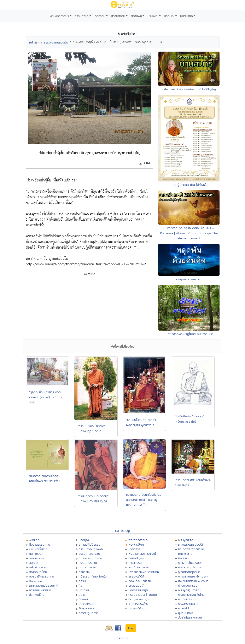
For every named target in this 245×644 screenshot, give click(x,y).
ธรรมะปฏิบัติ (136, 576)
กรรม (82, 581)
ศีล (81, 585)
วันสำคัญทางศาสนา (191, 617)
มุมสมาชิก (186, 16)
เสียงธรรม (135, 563)
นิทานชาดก (185, 558)
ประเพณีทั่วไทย (138, 608)
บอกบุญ (169, 16)
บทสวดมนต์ (136, 585)
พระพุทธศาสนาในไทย (191, 595)
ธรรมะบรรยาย (88, 563)
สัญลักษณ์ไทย (38, 572)
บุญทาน (84, 590)
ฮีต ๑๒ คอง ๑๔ (139, 599)
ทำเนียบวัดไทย (187, 599)
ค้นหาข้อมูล (36, 554)
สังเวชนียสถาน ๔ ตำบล (193, 581)
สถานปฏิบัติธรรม (90, 544)
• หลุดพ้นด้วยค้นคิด (189, 279)
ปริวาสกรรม (86, 604)
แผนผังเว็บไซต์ (38, 549)
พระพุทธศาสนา (59, 16)
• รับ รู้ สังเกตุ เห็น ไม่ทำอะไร (189, 185)
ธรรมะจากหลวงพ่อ (56, 42)
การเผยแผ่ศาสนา (40, 590)
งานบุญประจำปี (138, 604)
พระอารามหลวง (188, 604)
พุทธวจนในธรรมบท (190, 563)
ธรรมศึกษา (82, 16)
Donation (36, 581)
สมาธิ (82, 595)
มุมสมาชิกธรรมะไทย (42, 576)
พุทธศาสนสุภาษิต (189, 572)
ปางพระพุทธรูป (188, 585)
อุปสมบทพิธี (186, 613)
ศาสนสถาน (118, 16)
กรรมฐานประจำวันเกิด (143, 595)
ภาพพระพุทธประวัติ (191, 544)
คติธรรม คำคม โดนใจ (93, 576)
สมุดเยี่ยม (35, 563)
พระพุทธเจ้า (186, 540)
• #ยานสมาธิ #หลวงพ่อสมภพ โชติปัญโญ (189, 89)
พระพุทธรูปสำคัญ (189, 590)
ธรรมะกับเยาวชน (89, 554)
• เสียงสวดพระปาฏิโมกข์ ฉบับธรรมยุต (189, 334)
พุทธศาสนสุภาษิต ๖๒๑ (193, 576)
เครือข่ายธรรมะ (39, 567)
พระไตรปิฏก (136, 544)
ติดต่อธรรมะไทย (39, 558)
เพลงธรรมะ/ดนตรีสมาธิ (144, 572)
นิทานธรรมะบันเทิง (90, 558)
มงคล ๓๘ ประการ (190, 567)
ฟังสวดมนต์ (86, 608)
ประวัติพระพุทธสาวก (191, 549)
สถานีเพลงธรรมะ (139, 567)
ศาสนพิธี (136, 16)
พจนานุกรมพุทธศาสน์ (142, 554)
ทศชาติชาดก (186, 554)
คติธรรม (100, 16)
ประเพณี (153, 16)
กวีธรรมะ (84, 572)
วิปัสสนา (84, 599)
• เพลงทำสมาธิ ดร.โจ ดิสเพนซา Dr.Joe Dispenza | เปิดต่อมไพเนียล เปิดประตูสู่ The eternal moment (189, 233)
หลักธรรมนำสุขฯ (139, 590)
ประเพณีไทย (37, 595)
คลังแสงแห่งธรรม (140, 581)
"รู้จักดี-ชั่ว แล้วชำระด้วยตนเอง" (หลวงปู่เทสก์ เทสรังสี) (46, 397)
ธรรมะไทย (123, 638)
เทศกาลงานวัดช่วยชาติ (44, 585)
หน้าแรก (34, 42)
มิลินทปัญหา (136, 558)
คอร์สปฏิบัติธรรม (90, 613)
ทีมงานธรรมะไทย (40, 544)
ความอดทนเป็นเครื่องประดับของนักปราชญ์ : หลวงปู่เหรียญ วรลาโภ (144, 500)
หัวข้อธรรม (135, 549)
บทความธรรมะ (88, 567)
